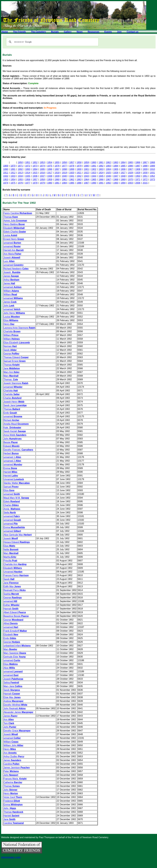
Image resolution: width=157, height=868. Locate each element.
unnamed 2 (12, 461)
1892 (20, 169)
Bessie (11, 442)
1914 (28, 173)
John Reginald (15, 708)
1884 (116, 166)
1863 (116, 162)
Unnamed (14, 479)
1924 (101, 173)
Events (108, 32)
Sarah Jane (15, 405)
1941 (72, 176)
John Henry (14, 313)
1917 (50, 173)
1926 (116, 173)
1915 (35, 173)
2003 (130, 183)
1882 (101, 166)
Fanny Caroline (18, 213)
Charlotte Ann (15, 564)
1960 (57, 179)
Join (119, 32)
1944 (94, 176)
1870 (13, 166)
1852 (35, 162)
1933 (13, 176)
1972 (145, 179)
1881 (94, 166)
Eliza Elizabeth (17, 343)
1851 (28, 162)
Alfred (11, 623)
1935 (28, 176)
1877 (64, 166)
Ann (9, 720)
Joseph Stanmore (16, 383)
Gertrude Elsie (15, 657)
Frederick (12, 801)
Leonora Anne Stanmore (19, 328)
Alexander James (18, 712)
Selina (11, 683)
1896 (50, 169)
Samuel (11, 487)
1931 (152, 173)
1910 (152, 169)
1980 (50, 183)
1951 (145, 176)
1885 (123, 166)
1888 (145, 166)
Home (5, 32)
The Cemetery (38, 32)
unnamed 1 (12, 457)
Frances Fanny (16, 575)
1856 (64, 162)
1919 (64, 173)
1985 (72, 183)
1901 (86, 169)
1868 (152, 162)
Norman (10, 346)
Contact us (133, 32)
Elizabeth (14, 228)
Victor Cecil (13, 797)
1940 (64, 176)
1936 (35, 176)
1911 (6, 173)
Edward (12, 446)
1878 (72, 166)
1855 (57, 162)
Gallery (68, 32)
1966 (101, 179)
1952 (152, 176)
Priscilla (10, 561)
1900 (79, 169)
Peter (11, 771)
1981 (57, 183)
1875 (50, 166)
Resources (93, 32)
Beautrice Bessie (16, 616)
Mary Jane (13, 686)
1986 (79, 183)
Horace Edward (17, 542)
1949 (130, 176)
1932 (6, 176)
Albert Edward (15, 612)
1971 (138, 179)
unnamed (12, 243)
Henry (9, 324)
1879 (79, 166)
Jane (12, 368)
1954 (13, 179)
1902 (94, 169)
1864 (123, 162)
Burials (55, 32)
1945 (101, 176)
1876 (57, 166)
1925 (108, 173)
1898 (64, 169)
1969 (123, 179)
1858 (79, 162)
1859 (86, 162)
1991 (101, 183)
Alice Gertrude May (18, 535)
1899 (72, 169)
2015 (145, 183)
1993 (116, 183)
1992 (108, 183)
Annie (12, 509)
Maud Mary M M (16, 498)
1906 (123, 169)
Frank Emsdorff (15, 631)
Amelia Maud (16, 424)
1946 (108, 176)
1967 (108, 179)
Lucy (9, 261)
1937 (42, 176)
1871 (20, 166)
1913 (20, 173)
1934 (20, 176)
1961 (64, 179)
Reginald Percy (15, 590)
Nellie (11, 550)
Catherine (13, 782)
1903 (101, 169)
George (11, 354)
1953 (6, 179)
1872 (28, 166)
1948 (123, 176)
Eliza (11, 320)
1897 (57, 169)
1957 (35, 179)
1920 (72, 173)
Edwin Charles (15, 232)
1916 (42, 173)
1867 (145, 162)
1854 (50, 162)
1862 (108, 162)
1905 (116, 169)
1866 (138, 162)
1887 (138, 166)
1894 (35, 169)
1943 (86, 176)
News (80, 32)
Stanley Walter (17, 483)
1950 (138, 176)
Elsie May (12, 697)
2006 (138, 183)
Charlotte (12, 331)
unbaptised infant (17, 646)
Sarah (10, 350)
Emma (10, 468)
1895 (42, 169)
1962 (72, 179)
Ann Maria (12, 254)
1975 (13, 183)
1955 (20, 179)
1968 (116, 179)
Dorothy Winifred (15, 705)
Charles (12, 398)
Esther (12, 605)
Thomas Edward (16, 357)
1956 (28, 179)
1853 (42, 162)
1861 (101, 162)
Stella (10, 513)
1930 (145, 173)
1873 (35, 166)
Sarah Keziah (15, 431)
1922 (86, 173)
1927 (123, 173)
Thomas (11, 217)
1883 (108, 166)
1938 (50, 176)
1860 (94, 162)
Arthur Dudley (14, 756)
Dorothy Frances (18, 450)
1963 (79, 179)
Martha (10, 557)
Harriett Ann (14, 250)
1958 (42, 179)
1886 (130, 166)
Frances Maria (15, 779)
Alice (9, 668)
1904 (108, 169)
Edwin (12, 501)
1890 (6, 169)
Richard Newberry (16, 269)
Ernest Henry (14, 239)
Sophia (11, 594)
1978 (35, 183)
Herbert (11, 453)
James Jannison (17, 768)
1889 (152, 166)
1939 (57, 176)
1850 (20, 162)
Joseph (12, 258)
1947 (116, 176)
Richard (11, 420)
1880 (86, 166)
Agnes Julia (15, 221)
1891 (13, 169)
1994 (123, 183)
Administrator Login (11, 857)
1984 (64, 183)
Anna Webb (15, 435)
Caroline (11, 764)
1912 (13, 173)
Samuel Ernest (15, 361)
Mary (11, 376)
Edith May (12, 586)
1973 (152, 179)
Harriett (10, 472)
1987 (86, 183)
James (11, 276)
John (9, 306)
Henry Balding (14, 224)
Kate (12, 428)
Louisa (10, 235)
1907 (130, 169)
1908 (138, 169)
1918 (57, 173)
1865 (130, 162)
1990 (94, 183)
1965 (94, 179)
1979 (42, 183)
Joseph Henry (14, 402)
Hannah (11, 609)
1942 (79, 176)
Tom (9, 723)
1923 (94, 173)
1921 (79, 173)
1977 (28, 183)
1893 (28, 169)
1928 (130, 173)
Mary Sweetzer (15, 653)
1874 (42, 166)
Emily (10, 413)
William (11, 291)
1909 (145, 169)
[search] (52, 42)
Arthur (11, 280)
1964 (86, 179)
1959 (50, 179)
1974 (6, 183)
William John (13, 745)
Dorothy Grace (17, 731)
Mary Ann (11, 372)
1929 (138, 173)
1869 (6, 166)
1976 (20, 183)
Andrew (14, 701)
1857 (72, 162)
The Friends (19, 32)
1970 (130, 179)
